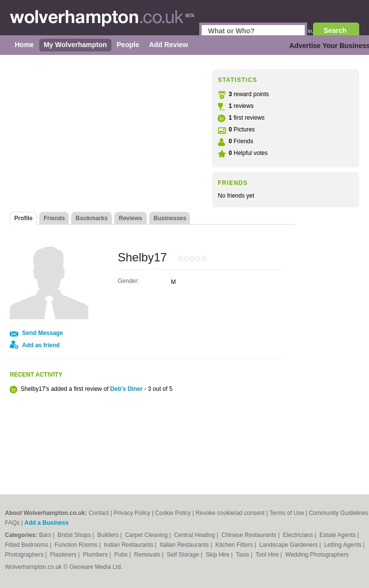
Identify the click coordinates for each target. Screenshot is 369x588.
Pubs (122, 555)
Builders (109, 535)
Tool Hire (268, 555)
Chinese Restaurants (250, 535)
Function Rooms (77, 545)
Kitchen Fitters (235, 545)
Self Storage (184, 555)
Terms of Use (287, 513)
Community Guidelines (338, 513)
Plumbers (96, 555)
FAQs (12, 523)
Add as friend (41, 345)
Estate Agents (338, 535)
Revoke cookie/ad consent (230, 513)
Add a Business (47, 523)
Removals (148, 555)
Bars (46, 535)
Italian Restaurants (185, 545)
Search (335, 30)
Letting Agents (343, 545)
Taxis (244, 555)
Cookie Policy (173, 513)
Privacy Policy (132, 513)
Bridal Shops (75, 535)
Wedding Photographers (317, 555)
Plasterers (64, 555)
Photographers (25, 555)
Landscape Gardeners (290, 545)
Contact (98, 513)
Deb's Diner (126, 389)
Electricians (299, 535)
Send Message (42, 333)
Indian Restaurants (130, 545)
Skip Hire (218, 555)
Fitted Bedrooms (27, 545)
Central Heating (196, 535)
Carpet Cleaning (147, 535)
